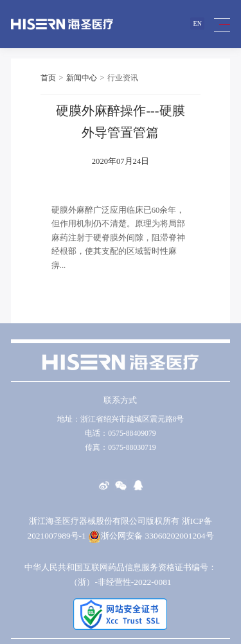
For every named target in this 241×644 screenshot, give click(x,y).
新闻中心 (82, 78)
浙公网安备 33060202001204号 (151, 536)
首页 (48, 78)
